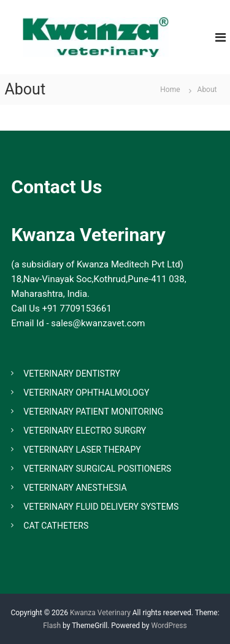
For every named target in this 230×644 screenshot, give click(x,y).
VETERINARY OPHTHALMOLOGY (86, 393)
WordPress (169, 626)
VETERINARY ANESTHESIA (75, 488)
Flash (52, 626)
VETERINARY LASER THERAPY (82, 450)
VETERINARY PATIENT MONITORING (93, 412)
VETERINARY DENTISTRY (72, 374)
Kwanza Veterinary (100, 613)
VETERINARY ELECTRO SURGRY (85, 431)
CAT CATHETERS (56, 526)
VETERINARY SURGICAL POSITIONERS (97, 469)
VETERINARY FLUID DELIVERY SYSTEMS (101, 507)
